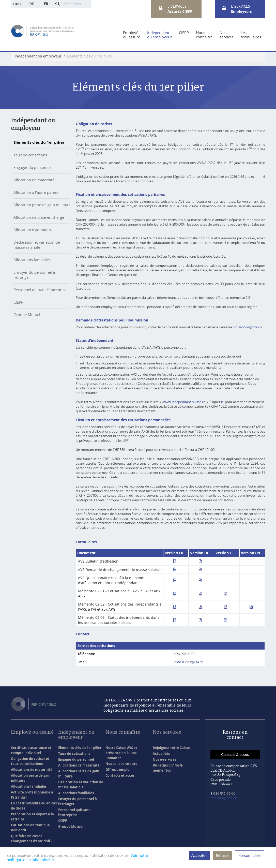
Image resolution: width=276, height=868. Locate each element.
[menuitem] (132, 35)
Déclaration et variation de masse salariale (37, 245)
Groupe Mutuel (27, 315)
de (32, 4)
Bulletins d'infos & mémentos (168, 768)
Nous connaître (123, 733)
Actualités (161, 754)
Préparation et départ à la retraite (32, 817)
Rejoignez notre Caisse (171, 748)
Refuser (223, 855)
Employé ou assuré (32, 733)
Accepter (200, 855)
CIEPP (18, 302)
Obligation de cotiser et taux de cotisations (30, 761)
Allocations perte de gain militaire (79, 774)
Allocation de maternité (34, 180)
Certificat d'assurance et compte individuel (31, 750)
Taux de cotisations (30, 155)
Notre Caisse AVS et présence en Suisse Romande (121, 753)
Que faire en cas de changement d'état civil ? (32, 838)
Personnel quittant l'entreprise (40, 290)
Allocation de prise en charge (39, 217)
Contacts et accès (120, 775)
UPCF (18, 4)
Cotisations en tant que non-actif (30, 828)
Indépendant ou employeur (76, 735)
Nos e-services (164, 759)
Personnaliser (250, 855)
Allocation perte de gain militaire (42, 205)
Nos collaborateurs (121, 764)
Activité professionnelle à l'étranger (32, 795)
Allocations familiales (32, 260)
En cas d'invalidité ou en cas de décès (34, 806)
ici (223, 402)
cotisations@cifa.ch (247, 327)
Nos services (167, 733)
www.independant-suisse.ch (184, 402)
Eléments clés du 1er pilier (39, 142)
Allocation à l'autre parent (36, 192)
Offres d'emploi (118, 770)
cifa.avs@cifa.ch (224, 798)
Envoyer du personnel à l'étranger (78, 801)
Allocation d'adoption (32, 230)
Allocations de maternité (32, 770)
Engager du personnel (33, 167)
